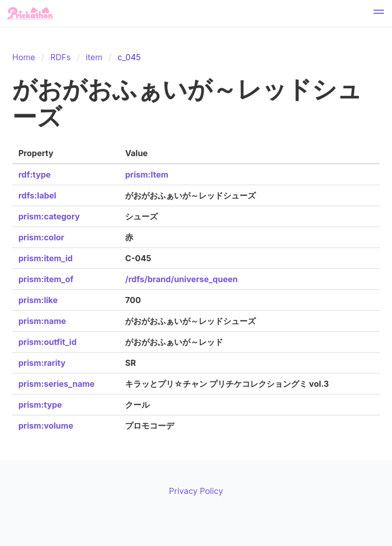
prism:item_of (46, 279)
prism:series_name (56, 384)
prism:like (38, 300)
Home (24, 57)
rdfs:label (37, 195)
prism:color (41, 237)
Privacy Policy (196, 491)
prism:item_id (45, 258)
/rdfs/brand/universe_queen (181, 279)
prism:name (42, 321)
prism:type (40, 405)
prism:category (49, 216)
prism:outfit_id (47, 342)
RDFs (61, 57)
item (94, 57)
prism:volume (46, 426)
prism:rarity (42, 363)
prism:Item (146, 175)
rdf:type (34, 175)
